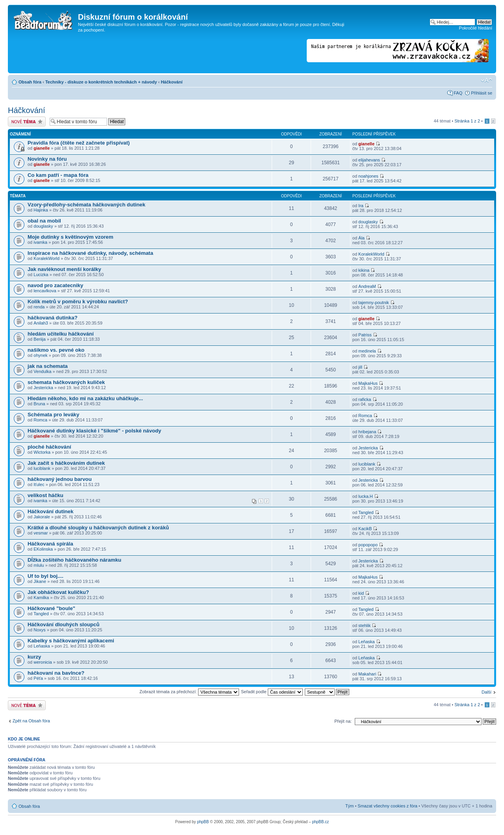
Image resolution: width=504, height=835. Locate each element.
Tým (349, 806)
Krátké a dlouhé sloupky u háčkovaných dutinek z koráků (98, 528)
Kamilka (41, 597)
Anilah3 (41, 323)
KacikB (365, 529)
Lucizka (41, 275)
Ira (361, 206)
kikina (364, 270)
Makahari (367, 674)
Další (486, 692)
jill (360, 367)
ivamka (40, 242)
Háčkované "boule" (51, 608)
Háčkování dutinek (51, 511)
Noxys (40, 630)
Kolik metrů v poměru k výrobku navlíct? (78, 302)
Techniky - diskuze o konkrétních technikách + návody (101, 82)
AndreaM (367, 286)
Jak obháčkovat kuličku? (58, 592)
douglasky (43, 226)
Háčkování (171, 82)
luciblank (42, 468)
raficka (365, 399)
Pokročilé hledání (476, 28)
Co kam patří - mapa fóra (58, 175)
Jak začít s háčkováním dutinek (66, 463)
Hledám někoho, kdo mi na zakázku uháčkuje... (85, 398)
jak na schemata (48, 366)
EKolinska (43, 549)
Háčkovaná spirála (50, 544)
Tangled (366, 512)
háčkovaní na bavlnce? (56, 673)
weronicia (43, 662)
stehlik (364, 625)
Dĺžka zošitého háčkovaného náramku (74, 560)
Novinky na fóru (47, 159)
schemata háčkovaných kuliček (66, 382)
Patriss (365, 335)
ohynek (40, 355)
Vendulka (42, 371)
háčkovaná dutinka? (53, 318)
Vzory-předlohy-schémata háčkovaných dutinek (86, 205)
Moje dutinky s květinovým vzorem (70, 237)
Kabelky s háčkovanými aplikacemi (71, 641)
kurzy (34, 657)
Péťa (38, 678)
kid (361, 593)
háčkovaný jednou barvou (60, 479)
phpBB (203, 822)
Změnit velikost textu (486, 80)
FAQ (458, 93)
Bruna (39, 404)
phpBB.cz (320, 822)
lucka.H (366, 496)
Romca (40, 420)
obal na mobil (44, 221)
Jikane (40, 581)
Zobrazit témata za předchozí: (189, 692)
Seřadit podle (272, 692)
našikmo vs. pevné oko (56, 350)
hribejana (367, 432)
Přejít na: (343, 721)
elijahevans (369, 160)
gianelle (42, 148)
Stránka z (467, 121)
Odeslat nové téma (27, 122)
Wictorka (42, 452)
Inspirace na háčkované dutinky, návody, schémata (90, 253)
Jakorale (42, 517)
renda (39, 307)
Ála (361, 238)
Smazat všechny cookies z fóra (387, 806)
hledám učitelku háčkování (61, 334)
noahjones (368, 176)
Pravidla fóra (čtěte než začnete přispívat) (79, 143)
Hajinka (41, 210)
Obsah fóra (30, 82)
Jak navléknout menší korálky (64, 269)
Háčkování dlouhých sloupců (63, 624)
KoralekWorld (46, 258)
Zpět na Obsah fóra (31, 721)
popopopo (368, 545)
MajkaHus (368, 383)
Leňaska (42, 646)
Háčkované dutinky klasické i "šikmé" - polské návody (94, 431)
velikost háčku (45, 495)
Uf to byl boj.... (45, 576)
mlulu (39, 565)
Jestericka (43, 388)
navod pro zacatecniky (55, 285)
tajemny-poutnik (374, 302)
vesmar (41, 533)
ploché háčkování (49, 447)
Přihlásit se (482, 93)
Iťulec (39, 484)
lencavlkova (45, 291)
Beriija (40, 339)
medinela (367, 351)
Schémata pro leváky (53, 415)
